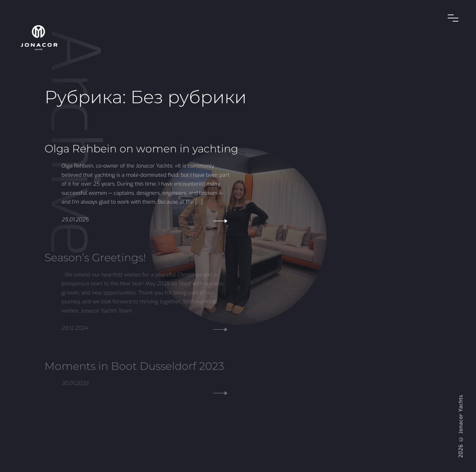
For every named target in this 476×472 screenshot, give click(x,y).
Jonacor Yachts (461, 414)
